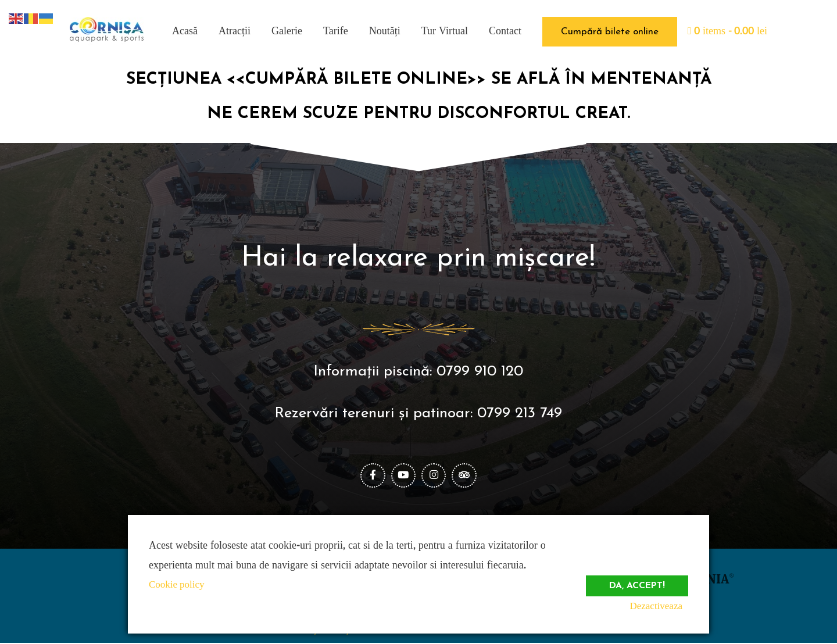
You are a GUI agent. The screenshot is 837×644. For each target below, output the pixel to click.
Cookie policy (178, 584)
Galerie (287, 31)
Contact (505, 31)
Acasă (185, 31)
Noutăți (385, 31)
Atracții (235, 31)
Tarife (336, 31)
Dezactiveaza (660, 606)
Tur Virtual (445, 31)
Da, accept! (634, 580)
